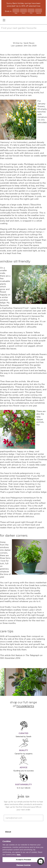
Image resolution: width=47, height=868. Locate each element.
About (24, 832)
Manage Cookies (23, 865)
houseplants (25, 706)
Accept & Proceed (23, 860)
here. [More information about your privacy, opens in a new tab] (19, 855)
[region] (23, 853)
